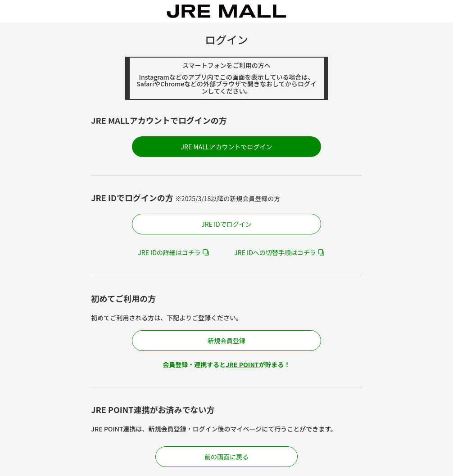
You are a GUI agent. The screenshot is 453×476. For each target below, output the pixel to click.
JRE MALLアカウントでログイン (227, 147)
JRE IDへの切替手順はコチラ (275, 252)
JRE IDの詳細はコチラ (169, 252)
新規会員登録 (226, 341)
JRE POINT (242, 364)
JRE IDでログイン (226, 224)
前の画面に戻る (226, 457)
